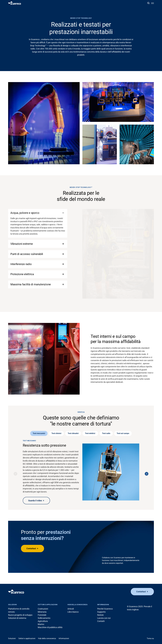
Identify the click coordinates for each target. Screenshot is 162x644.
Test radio (106, 433)
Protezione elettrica (22, 274)
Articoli (71, 609)
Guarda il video (35, 501)
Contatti (101, 621)
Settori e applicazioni (48, 605)
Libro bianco (73, 612)
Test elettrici (90, 433)
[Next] (147, 474)
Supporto (101, 612)
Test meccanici (39, 433)
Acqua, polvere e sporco (25, 213)
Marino (41, 624)
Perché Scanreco (105, 609)
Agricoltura (43, 621)
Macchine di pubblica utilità (50, 627)
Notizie (100, 615)
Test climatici (73, 433)
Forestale (42, 615)
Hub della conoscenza (78, 605)
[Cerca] (148, 3)
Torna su (150, 638)
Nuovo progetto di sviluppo (20, 615)
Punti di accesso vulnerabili (27, 254)
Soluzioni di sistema (17, 618)
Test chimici (56, 433)
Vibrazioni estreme (22, 244)
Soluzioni (12, 605)
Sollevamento (44, 618)
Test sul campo (123, 433)
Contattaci (31, 548)
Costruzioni (43, 609)
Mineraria (42, 612)
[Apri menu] (153, 3)
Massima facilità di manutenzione (31, 284)
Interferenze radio (21, 264)
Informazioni (103, 605)
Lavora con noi (104, 618)
